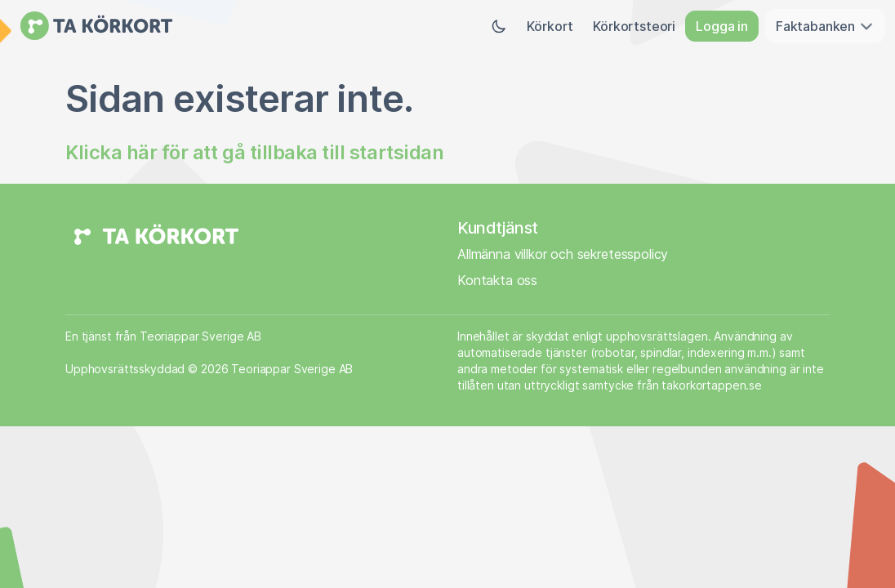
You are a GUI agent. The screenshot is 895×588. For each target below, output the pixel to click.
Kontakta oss (497, 280)
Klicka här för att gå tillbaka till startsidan (254, 152)
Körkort (550, 26)
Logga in (722, 26)
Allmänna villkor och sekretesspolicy (563, 254)
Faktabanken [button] (825, 26)
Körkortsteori (634, 26)
